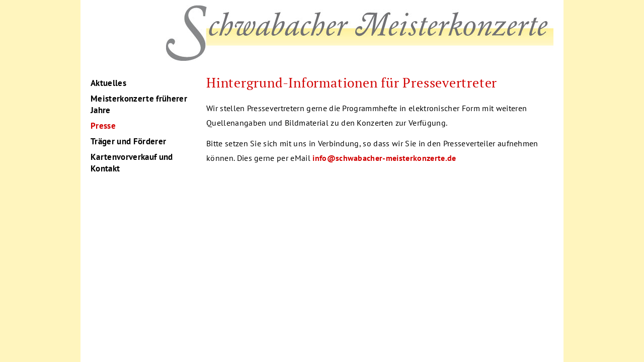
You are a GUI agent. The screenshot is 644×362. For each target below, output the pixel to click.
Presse (103, 126)
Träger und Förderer (128, 141)
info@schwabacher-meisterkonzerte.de (384, 158)
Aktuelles (108, 83)
